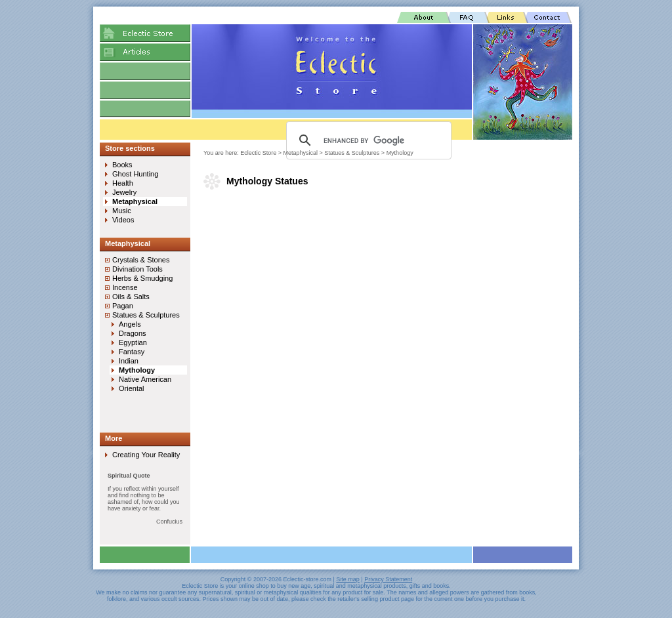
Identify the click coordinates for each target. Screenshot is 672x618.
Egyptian (133, 342)
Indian (129, 361)
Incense (125, 287)
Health (123, 183)
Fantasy (132, 352)
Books (122, 165)
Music (122, 211)
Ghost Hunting (135, 174)
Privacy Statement (388, 579)
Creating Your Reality (146, 455)
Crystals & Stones (141, 260)
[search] (367, 140)
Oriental (132, 388)
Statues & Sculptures (352, 153)
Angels (130, 324)
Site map (348, 579)
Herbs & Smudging (142, 278)
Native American (145, 379)
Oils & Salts (131, 297)
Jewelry (124, 192)
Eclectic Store (258, 153)
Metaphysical (301, 153)
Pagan (123, 306)
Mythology (400, 153)
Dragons (133, 333)
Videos (123, 220)
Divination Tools (137, 269)
